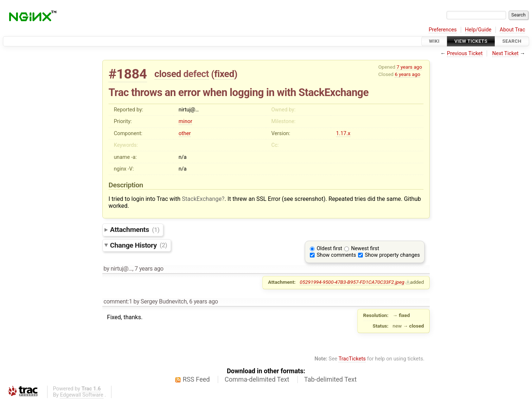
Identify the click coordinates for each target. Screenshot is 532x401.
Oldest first (330, 249)
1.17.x (343, 133)
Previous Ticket (465, 54)
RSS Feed (196, 379)
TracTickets (352, 359)
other (185, 133)
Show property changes (392, 255)
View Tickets (471, 41)
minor (185, 121)
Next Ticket (505, 54)
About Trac (513, 30)
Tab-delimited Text (330, 379)
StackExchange (202, 199)
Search (512, 41)
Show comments (337, 255)
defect (196, 74)
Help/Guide (478, 30)
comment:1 (118, 301)
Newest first (365, 249)
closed (168, 74)
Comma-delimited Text (257, 379)
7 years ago (409, 67)
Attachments (135, 230)
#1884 (128, 74)
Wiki (434, 41)
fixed (224, 74)
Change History (138, 245)
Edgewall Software (82, 395)
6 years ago (407, 74)
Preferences (443, 30)
